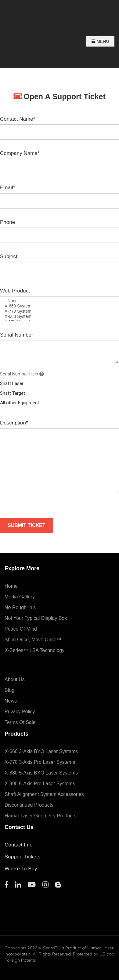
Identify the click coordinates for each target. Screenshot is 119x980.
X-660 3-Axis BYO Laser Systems (41, 751)
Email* (7, 188)
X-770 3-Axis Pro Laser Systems (40, 762)
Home (11, 586)
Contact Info (19, 845)
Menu (100, 41)
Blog (9, 690)
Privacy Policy (20, 712)
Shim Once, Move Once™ (33, 640)
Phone (7, 222)
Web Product (15, 291)
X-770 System (60, 311)
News (11, 701)
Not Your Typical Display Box (36, 618)
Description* (14, 423)
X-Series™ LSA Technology (34, 650)
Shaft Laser (12, 383)
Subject (9, 256)
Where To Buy (21, 869)
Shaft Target (13, 393)
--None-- (60, 301)
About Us (15, 679)
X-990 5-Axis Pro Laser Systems (40, 784)
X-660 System (60, 306)
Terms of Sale (20, 722)
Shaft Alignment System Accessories (44, 794)
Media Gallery (20, 597)
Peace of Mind (21, 629)
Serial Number (17, 335)
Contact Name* (18, 119)
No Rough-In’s (20, 607)
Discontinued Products (29, 805)
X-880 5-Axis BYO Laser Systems (41, 773)
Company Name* (20, 153)
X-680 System (60, 317)
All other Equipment (20, 403)
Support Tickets (22, 857)
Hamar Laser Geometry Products (40, 816)
